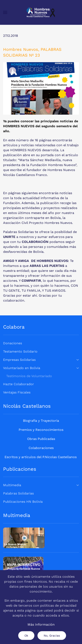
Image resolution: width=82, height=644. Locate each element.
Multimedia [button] (41, 485)
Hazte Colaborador (19, 384)
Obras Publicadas (41, 439)
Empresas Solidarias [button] (41, 360)
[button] (5, 12)
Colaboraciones (41, 448)
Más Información (41, 624)
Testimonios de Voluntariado (29, 376)
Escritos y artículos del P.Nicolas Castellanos (41, 457)
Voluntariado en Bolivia (41, 368)
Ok (26, 636)
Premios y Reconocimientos (41, 430)
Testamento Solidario (20, 351)
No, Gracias (52, 636)
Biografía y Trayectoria (41, 421)
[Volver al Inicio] (41, 12)
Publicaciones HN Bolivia (23, 502)
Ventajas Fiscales (17, 392)
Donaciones (13, 343)
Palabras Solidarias (18, 493)
